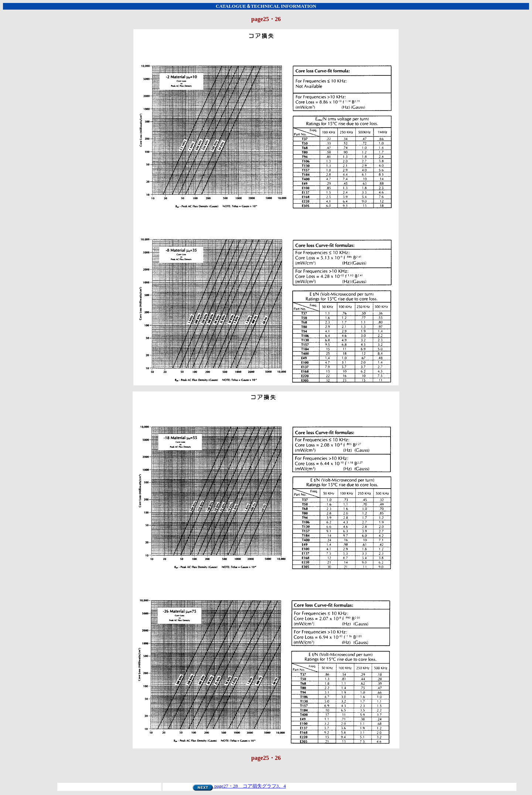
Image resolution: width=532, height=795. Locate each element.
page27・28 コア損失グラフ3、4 (239, 786)
